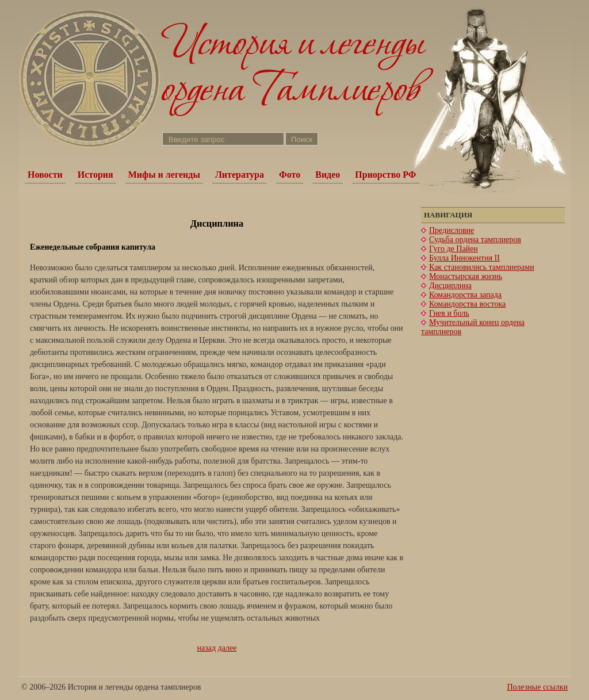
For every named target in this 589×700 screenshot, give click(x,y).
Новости (45, 175)
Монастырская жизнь (466, 276)
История (95, 175)
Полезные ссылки (537, 687)
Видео (328, 175)
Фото (290, 175)
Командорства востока (467, 304)
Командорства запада (465, 295)
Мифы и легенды (164, 175)
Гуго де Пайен (454, 249)
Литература (240, 175)
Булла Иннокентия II (464, 258)
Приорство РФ (385, 175)
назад (207, 648)
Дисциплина (450, 286)
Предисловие (452, 230)
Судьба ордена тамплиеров (475, 240)
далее (227, 648)
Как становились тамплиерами (482, 267)
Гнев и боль (449, 313)
